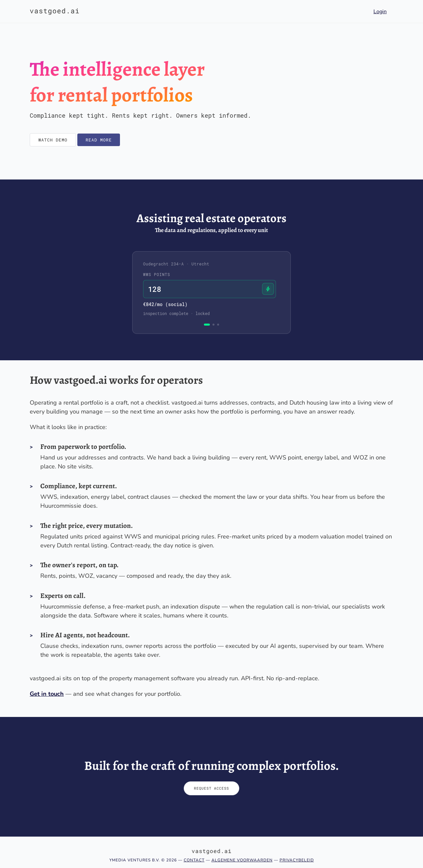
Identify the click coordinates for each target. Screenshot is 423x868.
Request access (211, 788)
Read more (99, 140)
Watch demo (53, 140)
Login (380, 12)
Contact (194, 860)
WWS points (157, 274)
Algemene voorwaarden (242, 860)
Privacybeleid (297, 860)
